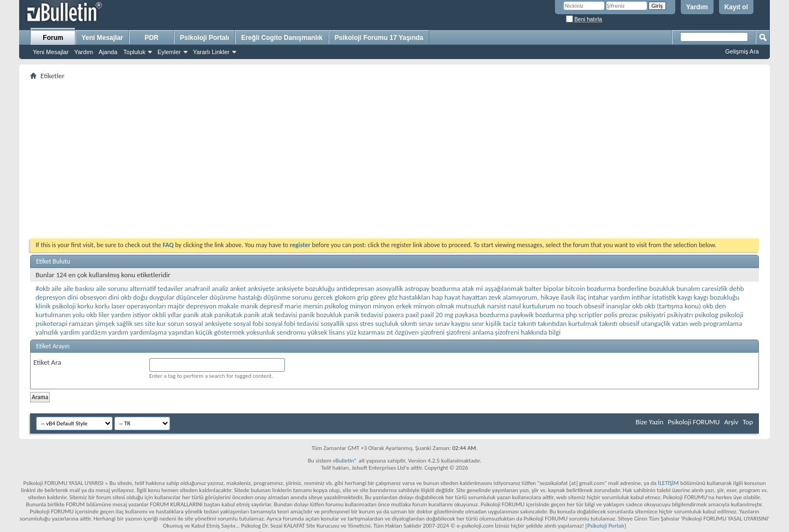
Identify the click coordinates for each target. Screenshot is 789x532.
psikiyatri (653, 315)
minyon (361, 306)
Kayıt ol (736, 7)
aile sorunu (112, 288)
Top (748, 422)
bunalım (688, 288)
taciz (510, 323)
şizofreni (433, 332)
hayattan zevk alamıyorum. (501, 297)
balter (533, 288)
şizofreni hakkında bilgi (528, 332)
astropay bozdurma (433, 288)
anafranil (197, 288)
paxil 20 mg (437, 315)
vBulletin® (345, 461)
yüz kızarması (366, 332)
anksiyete (261, 288)
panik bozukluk (321, 315)
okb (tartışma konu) (673, 306)
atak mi (473, 288)
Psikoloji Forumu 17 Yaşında (379, 38)
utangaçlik (656, 323)
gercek (323, 297)
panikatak (228, 315)
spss (352, 323)
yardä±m (94, 332)
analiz (220, 288)
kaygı (685, 297)
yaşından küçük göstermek (206, 332)
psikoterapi (51, 323)
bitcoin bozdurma (591, 288)
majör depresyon (192, 306)
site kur (156, 323)
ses (139, 323)
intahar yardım (609, 297)
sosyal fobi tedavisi (292, 323)
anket (238, 288)
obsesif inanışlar (607, 306)
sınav (426, 323)
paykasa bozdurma (482, 315)
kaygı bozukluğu (717, 297)
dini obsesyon (87, 297)
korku (86, 306)
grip (363, 297)
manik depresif (262, 306)
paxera (394, 315)
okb (638, 306)
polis (611, 315)
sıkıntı (409, 323)
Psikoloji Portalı (204, 38)
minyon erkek (392, 306)
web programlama (716, 323)
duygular (162, 297)
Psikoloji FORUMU (694, 422)
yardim (70, 332)
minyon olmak (434, 306)
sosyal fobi (249, 323)
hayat (452, 297)
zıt (390, 332)
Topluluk (135, 52)
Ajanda (108, 52)
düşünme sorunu (288, 297)
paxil (413, 315)
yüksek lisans (326, 332)
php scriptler (584, 315)
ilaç (582, 297)
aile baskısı (79, 288)
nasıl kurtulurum (532, 306)
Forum (53, 38)
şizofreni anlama (470, 332)
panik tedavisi (363, 315)
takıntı (527, 323)
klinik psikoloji (56, 306)
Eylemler (169, 52)
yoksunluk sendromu (276, 332)
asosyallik (389, 288)
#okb (43, 288)
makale (229, 306)
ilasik (568, 297)
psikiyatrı (680, 315)
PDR (151, 38)
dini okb (120, 297)
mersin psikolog (325, 306)
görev (378, 297)
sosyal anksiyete (209, 323)
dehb (737, 288)
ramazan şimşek (92, 323)
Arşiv (731, 422)
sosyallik (332, 323)
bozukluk (662, 288)
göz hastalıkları (409, 297)
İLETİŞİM (668, 483)
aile (57, 288)
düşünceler (192, 297)
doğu (140, 297)
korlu (103, 306)
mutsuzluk (471, 306)
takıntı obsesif (619, 323)
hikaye (550, 297)
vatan (680, 323)
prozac (628, 315)
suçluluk (387, 323)
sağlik (124, 323)
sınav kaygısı (453, 323)
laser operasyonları (139, 306)
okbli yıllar (167, 315)
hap (437, 297)
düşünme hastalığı (236, 297)
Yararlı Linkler (211, 52)
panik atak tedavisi (271, 315)
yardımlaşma (148, 332)
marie (293, 306)
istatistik (664, 297)
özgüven (407, 332)
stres (367, 323)
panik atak (198, 315)
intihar (641, 297)
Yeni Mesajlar (51, 52)
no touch (569, 306)
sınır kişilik (487, 323)
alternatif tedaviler (156, 288)
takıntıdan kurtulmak (568, 323)
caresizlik (715, 288)
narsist (497, 306)
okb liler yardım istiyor (118, 315)
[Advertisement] (358, 159)
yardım (118, 332)
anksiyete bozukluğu (305, 288)
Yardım (697, 7)
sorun (176, 323)
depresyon (51, 297)
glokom (345, 297)
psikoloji (731, 315)
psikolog (706, 315)
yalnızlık (47, 332)
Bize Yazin (649, 422)
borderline (632, 288)
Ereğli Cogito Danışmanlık (282, 38)
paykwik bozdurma (537, 315)
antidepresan (355, 288)
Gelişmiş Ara (742, 51)
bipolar (554, 288)
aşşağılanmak (504, 288)
